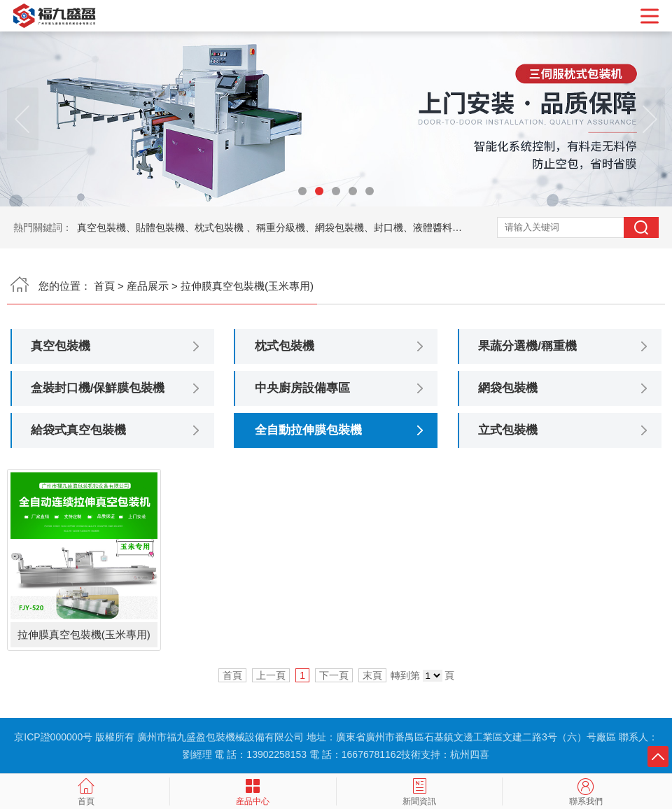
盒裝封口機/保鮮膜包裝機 (98, 388)
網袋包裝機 (508, 388)
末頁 (372, 675)
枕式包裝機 (285, 346)
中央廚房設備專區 (302, 388)
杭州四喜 (470, 754)
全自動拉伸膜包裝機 (308, 430)
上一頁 (271, 675)
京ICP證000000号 (53, 737)
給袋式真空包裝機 (78, 430)
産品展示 (148, 286)
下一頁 (334, 675)
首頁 (104, 286)
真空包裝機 (61, 346)
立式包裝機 (508, 430)
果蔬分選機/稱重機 (527, 346)
